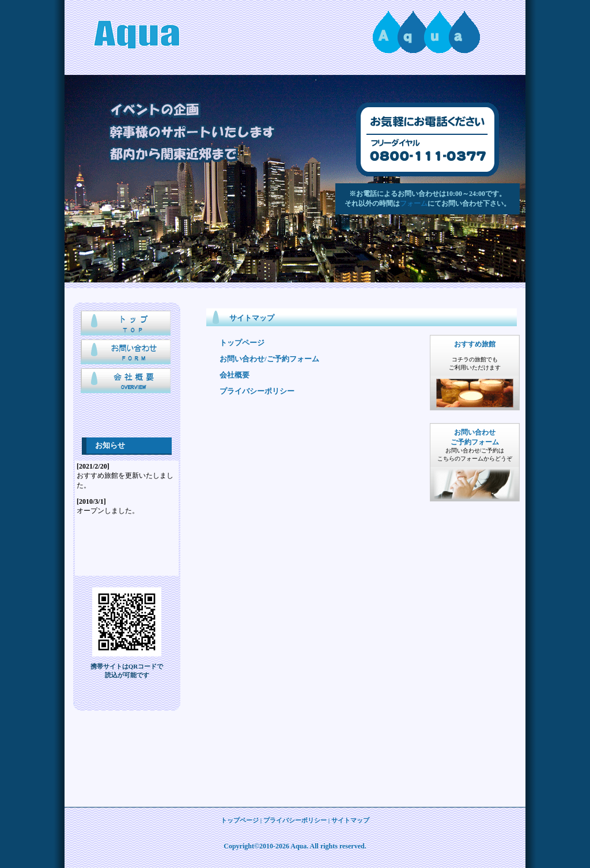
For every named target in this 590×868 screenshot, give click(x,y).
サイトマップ (350, 820)
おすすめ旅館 (475, 344)
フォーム (414, 203)
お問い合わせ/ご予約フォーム (269, 359)
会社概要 (127, 383)
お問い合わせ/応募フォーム (127, 354)
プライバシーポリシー (257, 391)
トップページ (127, 325)
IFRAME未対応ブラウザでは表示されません (127, 518)
